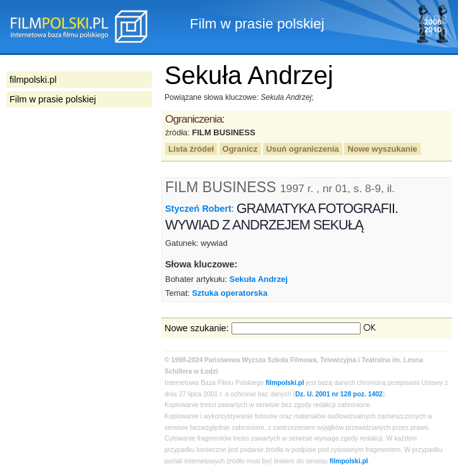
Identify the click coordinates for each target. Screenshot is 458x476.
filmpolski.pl (285, 383)
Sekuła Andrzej (259, 279)
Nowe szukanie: (197, 328)
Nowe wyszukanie (382, 149)
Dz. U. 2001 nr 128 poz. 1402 (339, 394)
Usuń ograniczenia (303, 149)
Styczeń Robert (198, 209)
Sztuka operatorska (230, 293)
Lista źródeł (191, 149)
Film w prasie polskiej (53, 99)
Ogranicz (240, 149)
